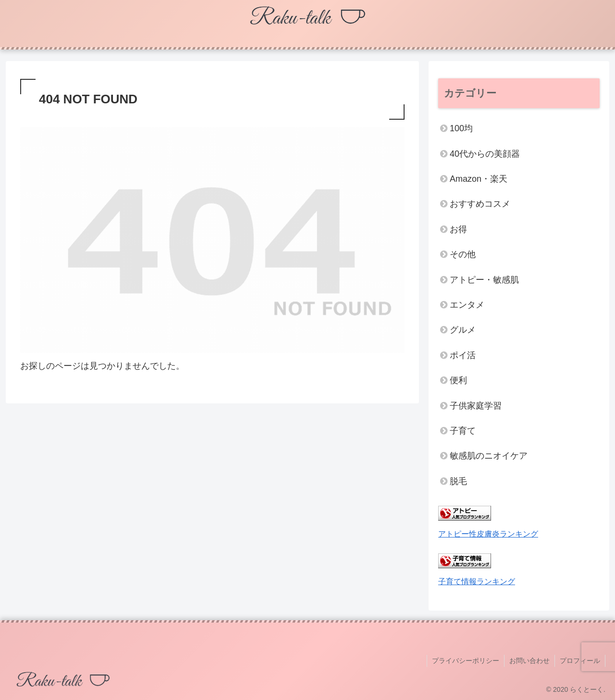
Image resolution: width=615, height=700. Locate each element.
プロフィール (580, 661)
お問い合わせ (529, 661)
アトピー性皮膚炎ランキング (488, 534)
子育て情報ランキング (477, 581)
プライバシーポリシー (466, 661)
